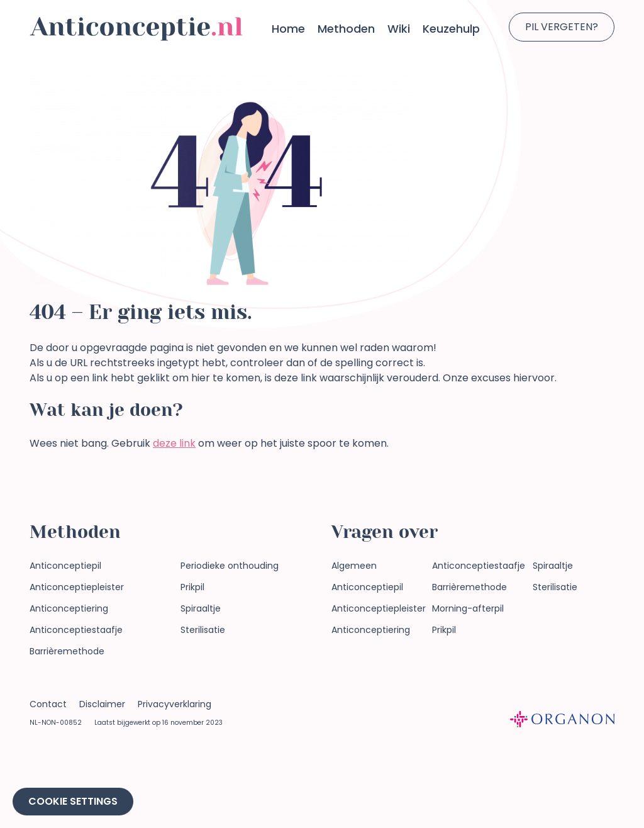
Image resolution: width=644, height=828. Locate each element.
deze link (174, 443)
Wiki (399, 29)
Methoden (346, 29)
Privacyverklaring (175, 704)
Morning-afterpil (468, 608)
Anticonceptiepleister (77, 587)
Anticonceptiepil (65, 566)
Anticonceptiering (69, 608)
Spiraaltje (201, 608)
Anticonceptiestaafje (76, 630)
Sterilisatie (203, 630)
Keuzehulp (451, 29)
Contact (48, 704)
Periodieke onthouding (230, 566)
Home (288, 29)
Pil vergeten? (562, 27)
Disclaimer (102, 704)
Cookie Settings (73, 801)
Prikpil (192, 587)
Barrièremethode (67, 651)
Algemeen (354, 566)
